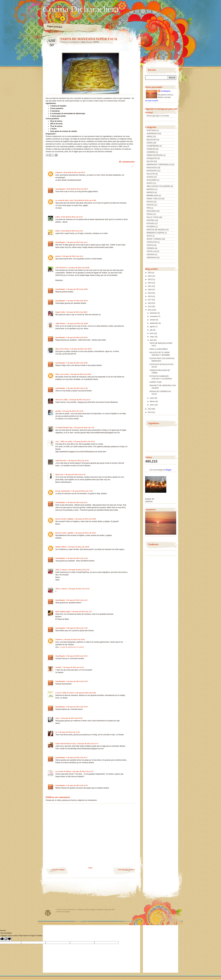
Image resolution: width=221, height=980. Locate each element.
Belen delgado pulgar (63, 612)
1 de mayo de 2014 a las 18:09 (77, 289)
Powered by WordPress (48, 913)
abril (152, 340)
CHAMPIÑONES (153, 146)
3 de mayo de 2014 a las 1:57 (82, 612)
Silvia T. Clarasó (61, 570)
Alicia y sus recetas (62, 374)
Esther (58, 217)
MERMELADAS (153, 196)
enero (152, 405)
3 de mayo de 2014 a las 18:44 (74, 639)
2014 (150, 310)
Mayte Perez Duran (62, 349)
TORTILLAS (151, 251)
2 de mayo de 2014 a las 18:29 (85, 519)
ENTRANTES (152, 171)
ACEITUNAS (151, 130)
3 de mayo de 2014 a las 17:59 (77, 628)
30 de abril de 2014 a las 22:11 (72, 217)
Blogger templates (96, 909)
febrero (153, 401)
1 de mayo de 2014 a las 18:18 (77, 301)
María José (59, 474)
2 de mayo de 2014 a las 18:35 (85, 533)
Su (56, 732)
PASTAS (150, 202)
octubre (153, 320)
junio (152, 333)
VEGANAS (151, 255)
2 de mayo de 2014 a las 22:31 (77, 600)
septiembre (154, 323)
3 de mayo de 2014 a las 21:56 (77, 681)
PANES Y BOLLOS (154, 199)
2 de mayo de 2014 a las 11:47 (75, 474)
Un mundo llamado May (64, 428)
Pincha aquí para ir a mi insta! (158, 116)
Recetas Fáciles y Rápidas (64, 519)
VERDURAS (151, 258)
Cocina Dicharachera (81, 9)
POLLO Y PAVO (153, 217)
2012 (150, 412)
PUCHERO (151, 227)
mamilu (58, 411)
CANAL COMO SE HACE (65, 693)
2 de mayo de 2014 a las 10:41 (78, 461)
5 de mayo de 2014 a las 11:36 (69, 732)
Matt (88, 909)
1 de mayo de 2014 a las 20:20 (81, 349)
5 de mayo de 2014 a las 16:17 (77, 757)
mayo (152, 337)
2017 (150, 300)
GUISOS (150, 177)
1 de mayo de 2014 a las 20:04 (77, 312)
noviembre (154, 316)
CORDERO (151, 152)
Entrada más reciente (126, 870)
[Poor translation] (8, 939)
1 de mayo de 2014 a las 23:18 (73, 411)
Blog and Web (110, 909)
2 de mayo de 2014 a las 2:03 (84, 428)
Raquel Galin (60, 312)
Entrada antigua (58, 870)
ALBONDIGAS (152, 134)
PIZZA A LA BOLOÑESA (159, 349)
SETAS (149, 236)
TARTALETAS (152, 242)
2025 (150, 273)
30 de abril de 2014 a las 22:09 (85, 200)
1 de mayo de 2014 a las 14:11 (73, 256)
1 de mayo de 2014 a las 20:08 (77, 323)
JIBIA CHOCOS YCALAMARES (158, 186)
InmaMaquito (60, 189)
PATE (149, 208)
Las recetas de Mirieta (63, 771)
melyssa (58, 256)
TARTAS (96, 42)
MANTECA (151, 189)
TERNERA (151, 248)
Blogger (168, 470)
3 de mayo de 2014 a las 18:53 (77, 656)
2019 (150, 293)
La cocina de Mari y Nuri (64, 200)
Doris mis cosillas (62, 400)
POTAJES (150, 223)
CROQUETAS (152, 158)
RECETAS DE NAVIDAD (156, 230)
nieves (58, 718)
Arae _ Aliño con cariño (64, 441)
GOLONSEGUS (61, 268)
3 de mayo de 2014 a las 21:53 (73, 667)
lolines (58, 231)
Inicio (90, 868)
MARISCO (151, 192)
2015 (150, 307)
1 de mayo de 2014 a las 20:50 (81, 374)
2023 (150, 279)
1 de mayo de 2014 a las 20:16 (77, 337)
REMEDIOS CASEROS (155, 233)
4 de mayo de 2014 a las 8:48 (85, 693)
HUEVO (150, 183)
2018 (150, 296)
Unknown (59, 172)
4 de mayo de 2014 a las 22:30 (72, 718)
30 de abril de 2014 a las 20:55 (77, 189)
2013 (150, 409)
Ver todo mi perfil (152, 101)
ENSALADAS (152, 168)
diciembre (154, 313)
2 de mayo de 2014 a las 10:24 (84, 441)
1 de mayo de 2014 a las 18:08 (79, 268)
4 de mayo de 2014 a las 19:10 (77, 707)
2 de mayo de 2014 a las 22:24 (79, 589)
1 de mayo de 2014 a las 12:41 (77, 242)
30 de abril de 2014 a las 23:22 (72, 231)
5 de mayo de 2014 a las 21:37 (83, 771)
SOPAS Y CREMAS (154, 239)
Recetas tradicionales (63, 491)
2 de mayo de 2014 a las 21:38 (77, 558)
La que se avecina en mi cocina (72, 647)
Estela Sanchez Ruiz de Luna (66, 744)
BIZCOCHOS (152, 140)
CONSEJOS (151, 149)
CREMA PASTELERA (155, 155)
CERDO (150, 143)
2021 (150, 286)
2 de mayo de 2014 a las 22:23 (79, 570)
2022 (150, 283)
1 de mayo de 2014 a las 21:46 (77, 388)
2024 (150, 276)
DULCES (150, 161)
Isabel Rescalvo (61, 461)
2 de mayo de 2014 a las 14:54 (82, 491)
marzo (152, 398)
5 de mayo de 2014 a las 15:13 (88, 744)
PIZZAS (150, 214)
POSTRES (151, 220)
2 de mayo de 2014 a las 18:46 (78, 547)
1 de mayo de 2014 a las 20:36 (77, 363)
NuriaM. (58, 667)
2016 (150, 303)
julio (152, 330)
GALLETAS (151, 174)
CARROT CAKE (155, 382)
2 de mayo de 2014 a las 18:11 (77, 502)
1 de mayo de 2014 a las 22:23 (80, 400)
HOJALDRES (152, 180)
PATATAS (150, 205)
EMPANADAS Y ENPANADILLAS (159, 165)
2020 (150, 290)
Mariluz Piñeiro (61, 547)
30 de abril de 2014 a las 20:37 (74, 172)
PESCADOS (151, 211)
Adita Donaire (60, 323)
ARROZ (150, 137)
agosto (153, 327)
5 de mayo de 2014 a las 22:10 (77, 785)
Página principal (55, 27)
